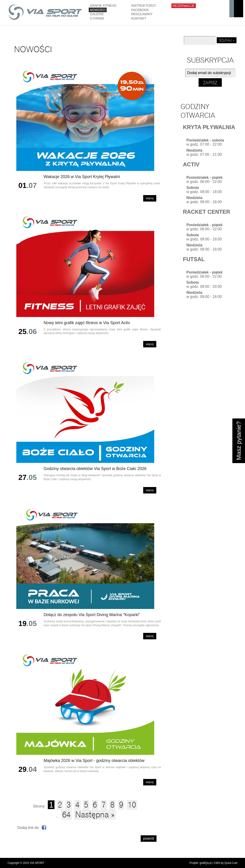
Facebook (140, 10)
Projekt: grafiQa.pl (200, 863)
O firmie (97, 18)
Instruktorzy (144, 6)
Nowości (98, 10)
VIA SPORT (37, 863)
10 (132, 805)
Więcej (150, 198)
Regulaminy (142, 14)
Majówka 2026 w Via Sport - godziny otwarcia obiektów (94, 761)
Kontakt (139, 18)
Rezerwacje (184, 6)
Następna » (95, 815)
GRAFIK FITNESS (103, 6)
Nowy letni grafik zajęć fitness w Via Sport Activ (87, 323)
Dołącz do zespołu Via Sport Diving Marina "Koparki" (92, 615)
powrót (148, 838)
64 (66, 815)
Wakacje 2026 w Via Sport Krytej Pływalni (82, 177)
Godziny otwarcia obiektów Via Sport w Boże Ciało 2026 (95, 469)
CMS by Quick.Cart (226, 863)
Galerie (97, 14)
